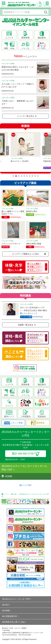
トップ (5, 494)
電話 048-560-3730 (26, 454)
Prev (7, 151)
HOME (7, 476)
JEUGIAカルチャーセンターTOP (16, 599)
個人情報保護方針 (10, 616)
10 (38, 176)
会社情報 (6, 610)
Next (44, 151)
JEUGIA (6, 605)
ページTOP (27, 485)
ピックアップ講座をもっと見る (29, 254)
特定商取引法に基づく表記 (13, 622)
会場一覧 (13, 494)
